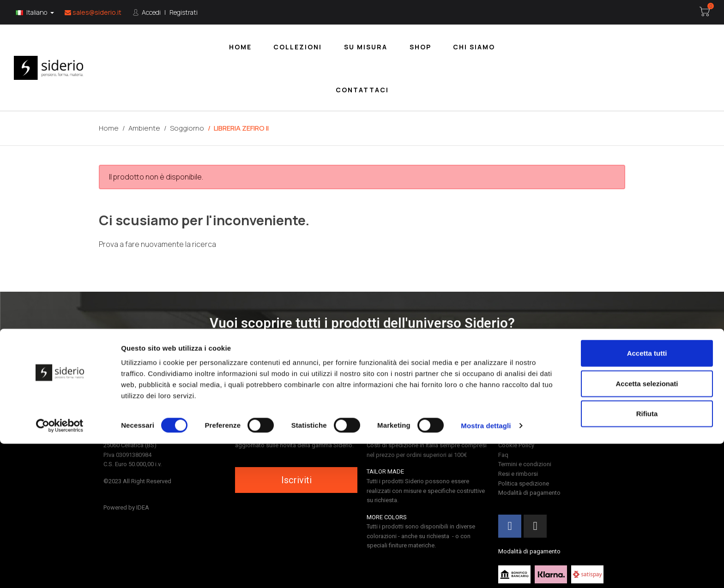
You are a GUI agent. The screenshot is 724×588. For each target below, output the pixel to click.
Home (240, 47)
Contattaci (362, 90)
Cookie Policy (516, 445)
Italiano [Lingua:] (32, 12)
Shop (420, 47)
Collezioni (298, 47)
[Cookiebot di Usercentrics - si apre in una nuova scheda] (60, 570)
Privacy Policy (516, 436)
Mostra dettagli (486, 570)
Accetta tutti (647, 497)
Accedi (151, 12)
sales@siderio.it (93, 12)
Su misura (366, 47)
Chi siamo (474, 47)
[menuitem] (240, 46)
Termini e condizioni (525, 464)
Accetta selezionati (647, 528)
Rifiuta (647, 558)
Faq (503, 455)
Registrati (184, 12)
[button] (362, 350)
